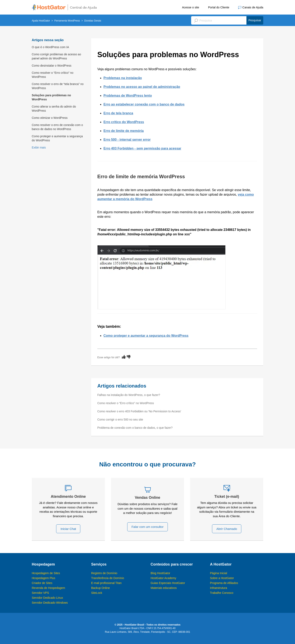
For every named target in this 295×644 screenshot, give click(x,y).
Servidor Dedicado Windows (50, 603)
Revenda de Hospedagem (48, 588)
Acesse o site (190, 7)
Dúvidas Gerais (93, 21)
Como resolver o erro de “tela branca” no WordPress (58, 86)
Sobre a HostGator (222, 578)
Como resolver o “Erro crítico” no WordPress (53, 75)
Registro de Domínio (104, 573)
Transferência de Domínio (108, 578)
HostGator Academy (163, 578)
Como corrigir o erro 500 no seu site (120, 420)
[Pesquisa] (227, 20)
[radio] (124, 357)
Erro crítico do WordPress (124, 122)
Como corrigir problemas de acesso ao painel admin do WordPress (56, 56)
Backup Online (100, 588)
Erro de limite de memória (124, 131)
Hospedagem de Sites (46, 573)
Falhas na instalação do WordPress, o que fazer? (129, 395)
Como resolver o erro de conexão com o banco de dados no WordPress (57, 127)
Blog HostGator (160, 573)
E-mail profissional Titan (106, 583)
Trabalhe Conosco (222, 593)
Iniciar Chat (68, 529)
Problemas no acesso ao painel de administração (142, 87)
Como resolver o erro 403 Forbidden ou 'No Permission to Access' (139, 411)
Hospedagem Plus (43, 578)
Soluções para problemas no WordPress (51, 97)
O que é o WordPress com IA (50, 47)
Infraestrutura (218, 588)
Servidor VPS (40, 593)
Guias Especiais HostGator (168, 583)
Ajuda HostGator (41, 21)
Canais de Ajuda (251, 7)
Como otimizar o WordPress (50, 118)
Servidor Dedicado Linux (47, 598)
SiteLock (97, 593)
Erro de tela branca (118, 113)
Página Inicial (218, 573)
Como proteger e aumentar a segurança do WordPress (57, 138)
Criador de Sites (42, 583)
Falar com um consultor (148, 527)
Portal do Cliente (219, 7)
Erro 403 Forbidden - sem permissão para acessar (142, 148)
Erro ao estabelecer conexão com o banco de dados (144, 104)
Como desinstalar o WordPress (52, 66)
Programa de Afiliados (224, 583)
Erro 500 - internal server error (127, 140)
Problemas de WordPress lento (128, 96)
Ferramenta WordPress (67, 21)
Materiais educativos (164, 588)
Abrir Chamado (227, 529)
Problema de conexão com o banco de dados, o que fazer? (135, 428)
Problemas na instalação (123, 78)
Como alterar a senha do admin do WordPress (54, 109)
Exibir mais (39, 147)
